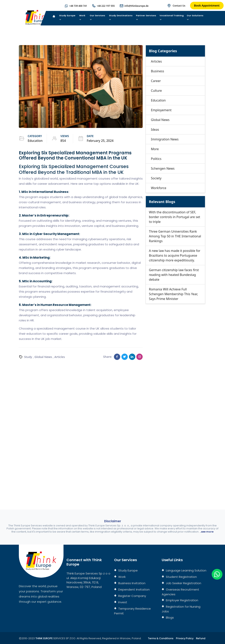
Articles (60, 357)
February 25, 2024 (100, 141)
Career (156, 81)
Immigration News (165, 139)
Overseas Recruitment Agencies (180, 592)
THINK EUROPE (44, 638)
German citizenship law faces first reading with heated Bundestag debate (174, 275)
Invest (122, 602)
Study (28, 357)
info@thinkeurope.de (136, 6)
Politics (156, 159)
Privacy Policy (184, 638)
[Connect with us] (176, 398)
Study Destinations (121, 17)
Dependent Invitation (134, 589)
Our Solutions (195, 17)
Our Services (97, 17)
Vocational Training (172, 17)
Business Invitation (131, 583)
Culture (156, 91)
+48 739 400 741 (77, 6)
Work (82, 17)
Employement (161, 110)
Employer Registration (182, 600)
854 (63, 141)
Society (156, 178)
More (155, 149)
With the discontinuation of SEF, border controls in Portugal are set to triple (174, 217)
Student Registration (181, 577)
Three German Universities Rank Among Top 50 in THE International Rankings (175, 236)
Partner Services (146, 17)
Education (35, 141)
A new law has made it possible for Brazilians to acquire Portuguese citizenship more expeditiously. (175, 255)
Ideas (155, 130)
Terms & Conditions (160, 638)
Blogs (169, 617)
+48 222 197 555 (105, 6)
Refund (201, 638)
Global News (43, 357)
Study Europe (67, 17)
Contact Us (179, 6)
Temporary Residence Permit (132, 611)
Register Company (132, 596)
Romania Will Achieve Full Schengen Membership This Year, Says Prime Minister (173, 294)
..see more (207, 532)
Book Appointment (207, 5)
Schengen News (163, 168)
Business (157, 71)
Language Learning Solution (186, 570)
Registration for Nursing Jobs (181, 609)
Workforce (159, 188)
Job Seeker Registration (183, 583)
